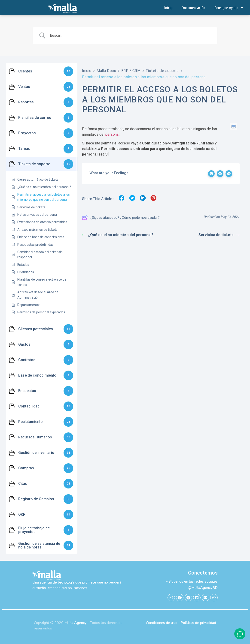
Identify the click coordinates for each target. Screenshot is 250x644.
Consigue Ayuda (229, 8)
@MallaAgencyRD (203, 588)
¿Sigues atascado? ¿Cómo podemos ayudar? (121, 218)
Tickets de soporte (162, 71)
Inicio (168, 8)
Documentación (193, 8)
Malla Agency (75, 623)
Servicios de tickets (219, 235)
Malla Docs (106, 71)
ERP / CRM (131, 71)
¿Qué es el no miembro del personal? (118, 235)
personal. (113, 134)
